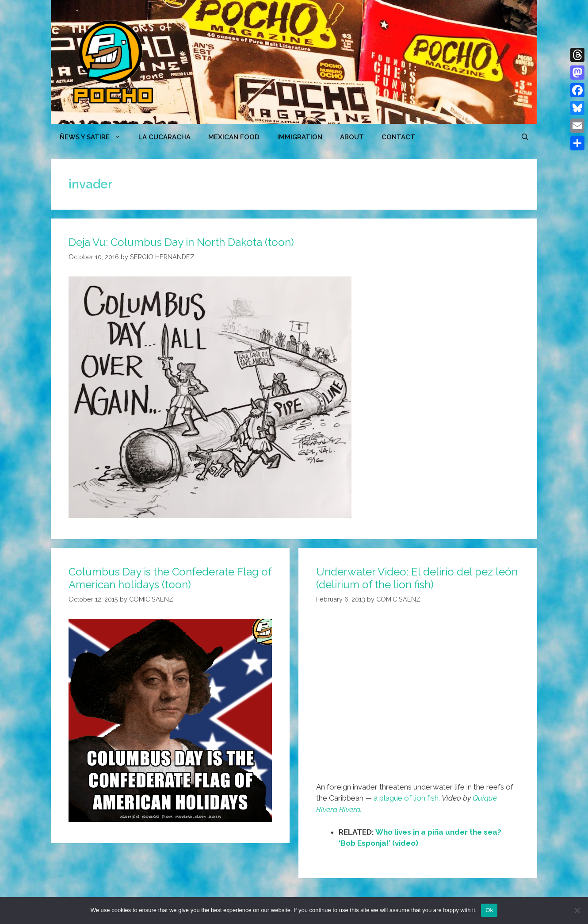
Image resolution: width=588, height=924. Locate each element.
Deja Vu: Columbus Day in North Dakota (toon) (181, 242)
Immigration (300, 137)
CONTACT (398, 137)
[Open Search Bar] (525, 137)
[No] (577, 910)
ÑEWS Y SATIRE (95, 137)
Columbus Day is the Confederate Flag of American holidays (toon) (170, 578)
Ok (489, 910)
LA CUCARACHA (164, 137)
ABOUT (352, 137)
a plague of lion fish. (407, 798)
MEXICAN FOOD (234, 137)
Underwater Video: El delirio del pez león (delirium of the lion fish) (417, 578)
